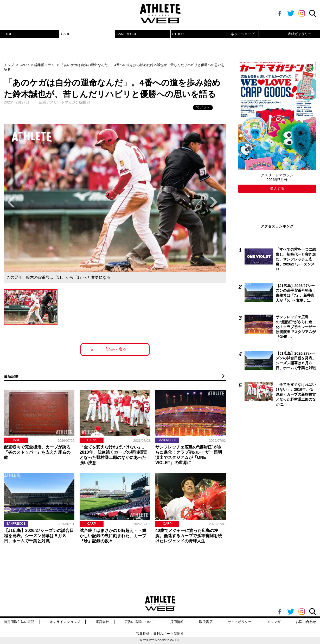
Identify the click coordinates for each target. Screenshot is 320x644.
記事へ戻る (116, 349)
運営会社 (102, 622)
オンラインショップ (65, 622)
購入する (277, 188)
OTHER (178, 34)
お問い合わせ (306, 622)
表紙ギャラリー (300, 34)
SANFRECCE (127, 34)
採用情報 (177, 622)
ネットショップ (243, 34)
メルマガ (274, 622)
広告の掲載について (140, 622)
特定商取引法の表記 (19, 622)
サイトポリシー (240, 622)
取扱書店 (206, 622)
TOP (9, 34)
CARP (66, 34)
